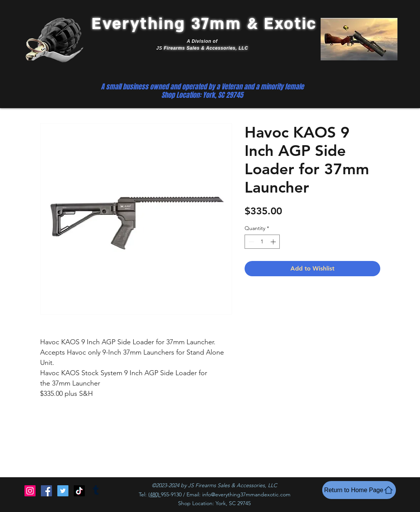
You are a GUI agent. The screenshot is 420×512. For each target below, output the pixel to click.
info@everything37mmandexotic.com (246, 494)
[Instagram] (30, 491)
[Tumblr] (96, 491)
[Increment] (274, 242)
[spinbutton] (262, 242)
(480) (155, 494)
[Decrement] (251, 242)
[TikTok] (79, 491)
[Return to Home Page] (359, 490)
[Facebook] (46, 491)
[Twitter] (63, 491)
